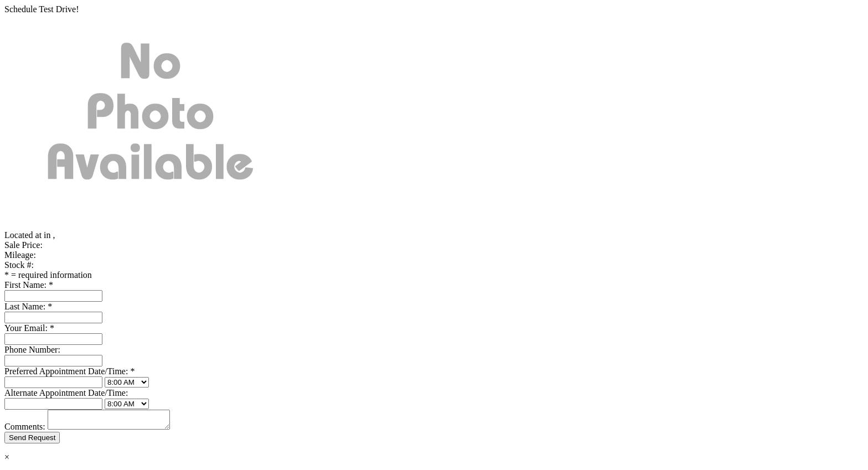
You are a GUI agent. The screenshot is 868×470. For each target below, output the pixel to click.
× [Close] (7, 460)
